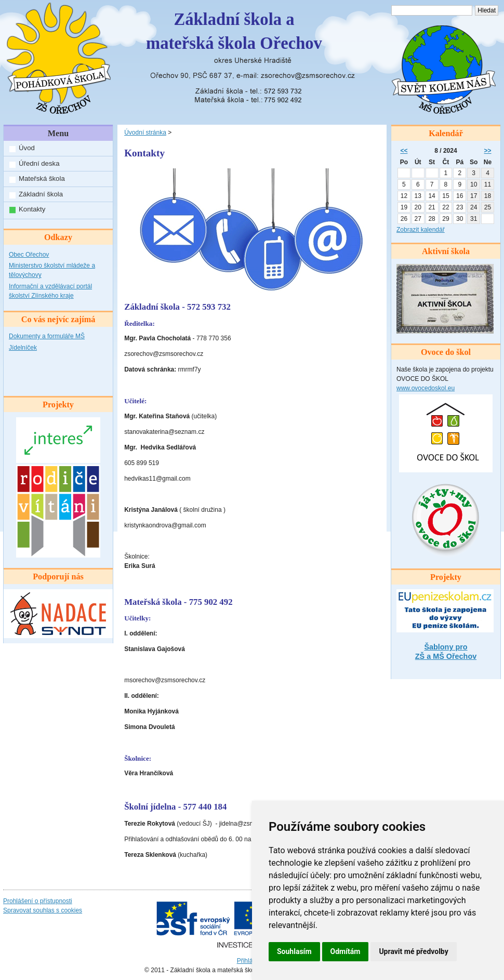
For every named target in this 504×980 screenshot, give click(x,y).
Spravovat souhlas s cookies (43, 910)
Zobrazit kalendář (421, 230)
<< (404, 151)
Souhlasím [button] (294, 951)
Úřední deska (39, 163)
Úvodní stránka (145, 133)
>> (488, 151)
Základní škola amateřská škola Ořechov (234, 31)
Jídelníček (23, 348)
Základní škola (41, 194)
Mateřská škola (42, 178)
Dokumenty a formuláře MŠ (47, 336)
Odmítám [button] (346, 951)
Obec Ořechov (29, 255)
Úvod (27, 148)
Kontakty (32, 209)
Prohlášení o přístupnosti (38, 901)
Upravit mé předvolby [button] (413, 951)
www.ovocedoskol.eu (426, 388)
